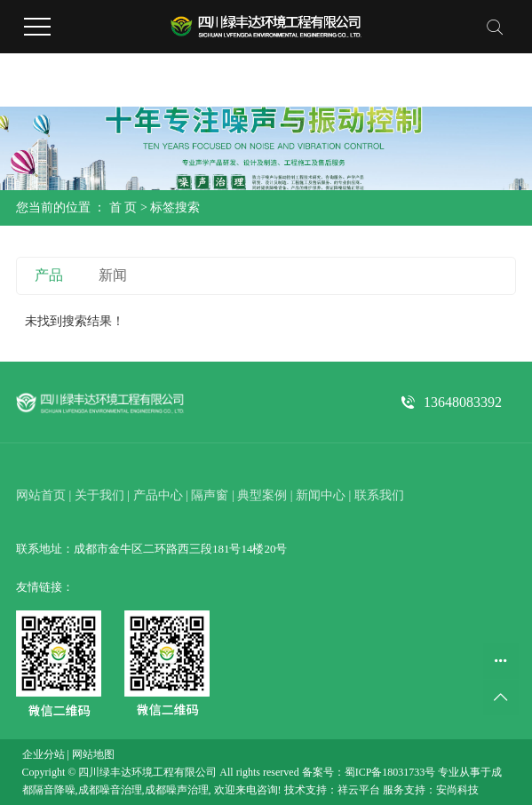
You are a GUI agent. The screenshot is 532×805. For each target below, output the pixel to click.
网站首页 (41, 495)
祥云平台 (359, 790)
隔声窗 (210, 495)
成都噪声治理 (177, 790)
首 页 (123, 207)
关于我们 (99, 495)
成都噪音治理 (110, 790)
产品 (49, 275)
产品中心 (158, 495)
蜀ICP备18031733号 (390, 772)
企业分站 (44, 754)
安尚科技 (457, 790)
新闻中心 (321, 495)
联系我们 (379, 495)
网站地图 (93, 754)
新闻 (113, 275)
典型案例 (262, 495)
